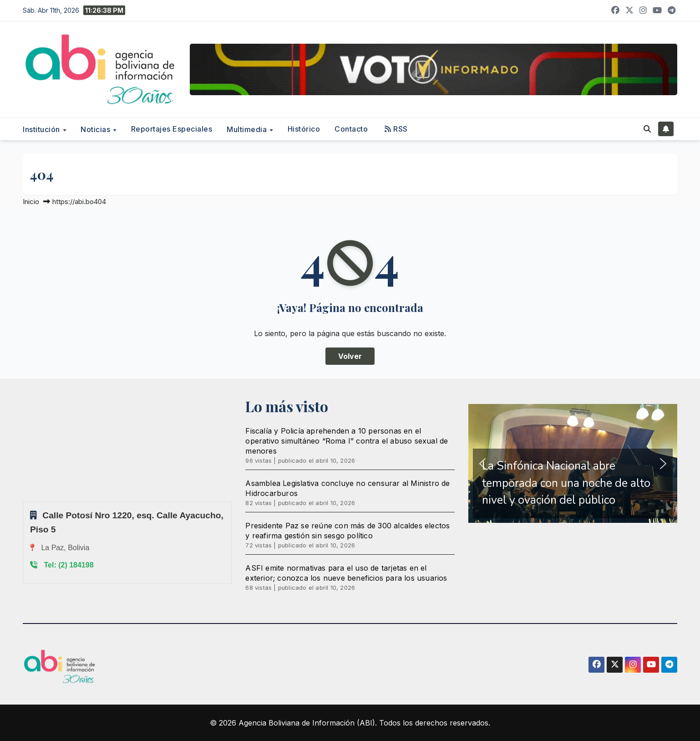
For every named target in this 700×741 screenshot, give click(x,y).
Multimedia (248, 129)
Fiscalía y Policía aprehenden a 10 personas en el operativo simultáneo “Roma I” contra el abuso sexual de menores (347, 441)
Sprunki (24, 501)
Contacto (351, 129)
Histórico (304, 129)
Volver (350, 356)
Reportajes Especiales (172, 129)
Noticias (96, 129)
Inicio (31, 202)
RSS (396, 129)
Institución (42, 129)
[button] (647, 129)
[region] (573, 463)
